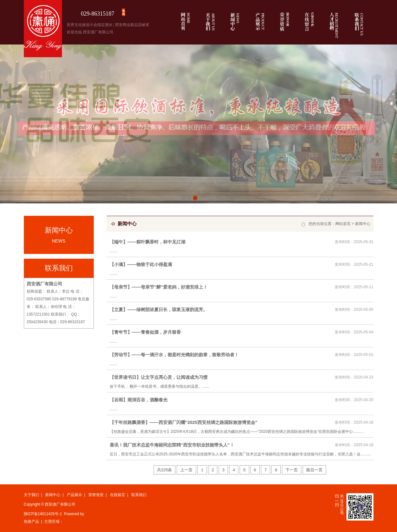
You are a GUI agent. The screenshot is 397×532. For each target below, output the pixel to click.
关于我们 (31, 495)
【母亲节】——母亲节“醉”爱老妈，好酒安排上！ (159, 287)
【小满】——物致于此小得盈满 (141, 264)
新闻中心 (363, 224)
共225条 (165, 470)
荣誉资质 (96, 495)
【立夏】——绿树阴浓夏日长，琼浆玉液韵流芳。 (159, 310)
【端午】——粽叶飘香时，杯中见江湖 (147, 242)
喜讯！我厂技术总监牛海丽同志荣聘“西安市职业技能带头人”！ (172, 445)
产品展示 (74, 495)
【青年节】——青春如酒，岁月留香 (145, 332)
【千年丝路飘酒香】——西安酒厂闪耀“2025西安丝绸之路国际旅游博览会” (184, 422)
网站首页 (343, 224)
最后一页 (314, 470)
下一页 (292, 470)
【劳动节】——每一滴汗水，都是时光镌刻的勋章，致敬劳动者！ (174, 355)
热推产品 (31, 522)
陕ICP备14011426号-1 (43, 514)
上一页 (186, 470)
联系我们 (139, 495)
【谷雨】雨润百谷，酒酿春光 (139, 400)
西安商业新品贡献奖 (132, 25)
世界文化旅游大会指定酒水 (90, 25)
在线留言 (118, 495)
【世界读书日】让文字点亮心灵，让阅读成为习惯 (159, 377)
